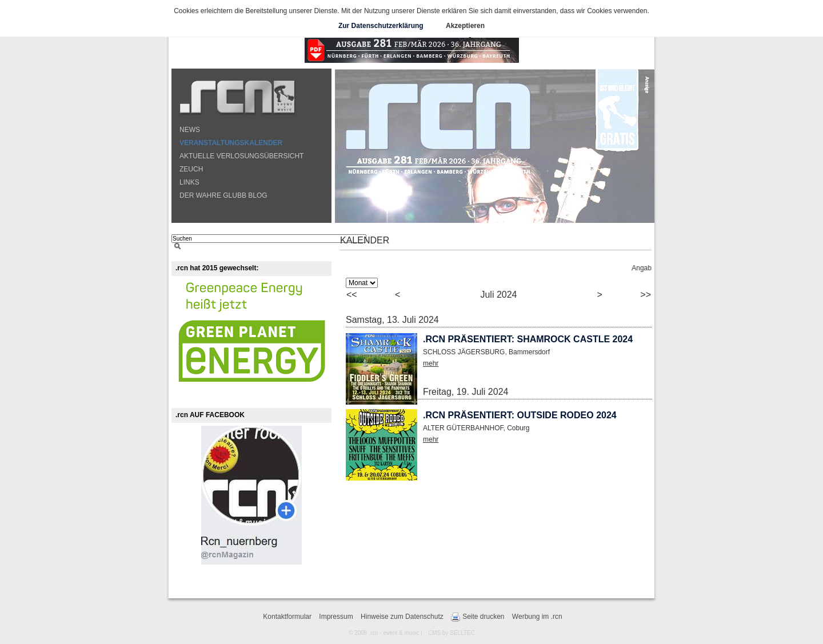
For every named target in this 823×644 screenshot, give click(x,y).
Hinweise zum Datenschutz (402, 617)
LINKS (189, 182)
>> (646, 295)
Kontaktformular (287, 617)
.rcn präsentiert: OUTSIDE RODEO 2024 (520, 415)
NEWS (190, 130)
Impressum (336, 617)
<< (352, 295)
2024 (507, 295)
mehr (431, 363)
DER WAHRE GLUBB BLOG (223, 195)
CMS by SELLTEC (452, 633)
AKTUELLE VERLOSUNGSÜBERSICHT (241, 156)
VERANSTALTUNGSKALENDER (231, 143)
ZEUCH (191, 169)
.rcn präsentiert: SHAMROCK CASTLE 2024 (528, 339)
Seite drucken (478, 617)
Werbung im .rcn (537, 617)
